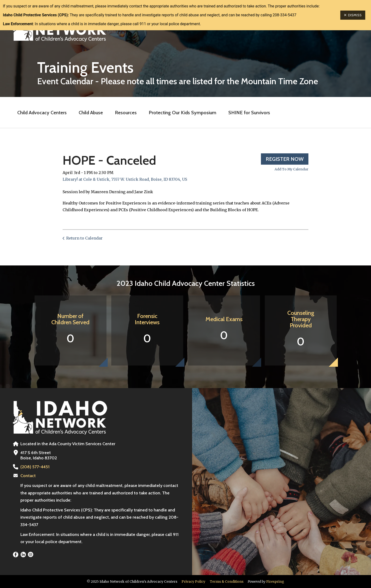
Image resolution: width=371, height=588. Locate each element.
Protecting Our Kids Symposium (183, 113)
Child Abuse (91, 113)
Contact (28, 476)
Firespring (275, 582)
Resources (126, 113)
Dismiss (353, 15)
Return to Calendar (84, 238)
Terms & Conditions (227, 582)
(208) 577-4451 (35, 467)
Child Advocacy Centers (42, 113)
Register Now (285, 159)
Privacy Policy (193, 582)
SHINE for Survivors (249, 113)
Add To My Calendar (291, 169)
